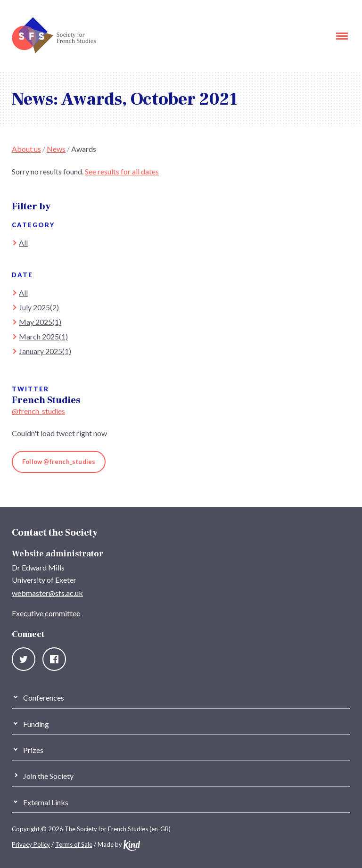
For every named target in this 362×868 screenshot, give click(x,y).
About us (26, 149)
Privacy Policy (31, 844)
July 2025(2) (39, 307)
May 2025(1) (40, 322)
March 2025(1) (43, 336)
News (56, 149)
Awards (84, 149)
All (23, 243)
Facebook (54, 659)
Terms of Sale (74, 844)
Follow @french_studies (59, 462)
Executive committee (46, 613)
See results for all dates (122, 171)
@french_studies (38, 411)
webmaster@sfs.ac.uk (47, 593)
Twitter (24, 659)
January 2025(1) (45, 351)
